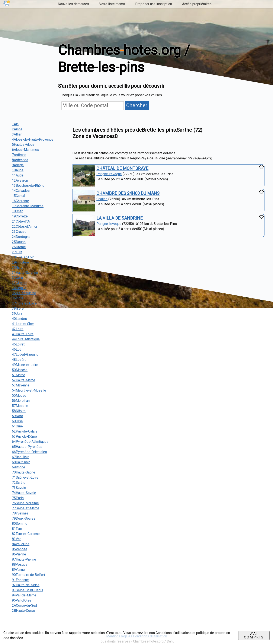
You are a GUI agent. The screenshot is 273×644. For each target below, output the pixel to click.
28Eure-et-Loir (23, 257)
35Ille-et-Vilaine (24, 293)
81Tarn (17, 529)
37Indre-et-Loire (24, 303)
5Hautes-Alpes (23, 145)
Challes (102, 199)
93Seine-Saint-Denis (28, 590)
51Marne (19, 375)
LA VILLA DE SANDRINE (120, 218)
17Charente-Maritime (28, 206)
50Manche (20, 370)
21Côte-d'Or (21, 221)
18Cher (17, 211)
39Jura (17, 314)
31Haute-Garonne (25, 273)
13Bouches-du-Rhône (28, 186)
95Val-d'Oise (22, 600)
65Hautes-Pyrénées (27, 447)
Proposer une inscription (154, 4)
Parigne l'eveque (109, 224)
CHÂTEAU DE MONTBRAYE (122, 168)
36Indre (18, 298)
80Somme (20, 524)
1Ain (15, 124)
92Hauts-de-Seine (26, 585)
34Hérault (19, 288)
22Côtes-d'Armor (25, 227)
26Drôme (19, 247)
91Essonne (20, 580)
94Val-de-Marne (24, 595)
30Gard (17, 267)
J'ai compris (254, 635)
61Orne (17, 426)
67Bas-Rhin (21, 457)
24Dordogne (21, 237)
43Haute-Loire (23, 334)
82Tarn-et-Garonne (26, 534)
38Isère (18, 308)
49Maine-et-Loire (25, 365)
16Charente (20, 201)
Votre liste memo (112, 4)
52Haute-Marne (24, 380)
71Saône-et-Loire (25, 477)
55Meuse (19, 396)
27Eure (17, 252)
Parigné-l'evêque (109, 174)
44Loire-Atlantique (26, 339)
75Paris (18, 498)
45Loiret (18, 344)
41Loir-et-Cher (23, 324)
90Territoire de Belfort (28, 575)
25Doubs (19, 242)
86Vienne (19, 554)
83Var (16, 539)
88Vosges (20, 565)
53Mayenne (21, 385)
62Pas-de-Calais (25, 431)
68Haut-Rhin (21, 462)
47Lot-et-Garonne (25, 355)
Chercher (137, 105)
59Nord (17, 416)
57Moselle (20, 406)
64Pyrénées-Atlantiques (30, 442)
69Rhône (19, 467)
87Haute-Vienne (24, 559)
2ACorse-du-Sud (24, 605)
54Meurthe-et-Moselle (29, 390)
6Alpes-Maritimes (25, 150)
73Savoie (19, 488)
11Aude (18, 175)
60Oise (17, 421)
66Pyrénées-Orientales (29, 452)
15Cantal (18, 196)
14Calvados (21, 191)
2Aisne (17, 129)
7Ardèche (19, 155)
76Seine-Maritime (25, 503)
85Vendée (20, 549)
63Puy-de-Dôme (24, 436)
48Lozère (19, 360)
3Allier (17, 134)
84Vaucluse (21, 544)
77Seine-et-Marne (26, 508)
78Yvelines (20, 513)
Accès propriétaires (197, 4)
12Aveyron (20, 180)
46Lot (16, 349)
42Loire (18, 329)
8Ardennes (20, 160)
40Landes (19, 319)
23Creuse (19, 232)
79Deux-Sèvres (24, 518)
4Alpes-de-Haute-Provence (33, 139)
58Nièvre (19, 411)
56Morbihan (21, 401)
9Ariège (18, 165)
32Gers (17, 278)
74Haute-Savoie (24, 493)
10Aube (18, 170)
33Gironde (20, 283)
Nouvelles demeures (73, 4)
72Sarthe (19, 483)
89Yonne (18, 570)
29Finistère (20, 262)
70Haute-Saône (24, 472)
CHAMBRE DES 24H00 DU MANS (128, 193)
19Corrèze (20, 216)
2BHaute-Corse (23, 611)
